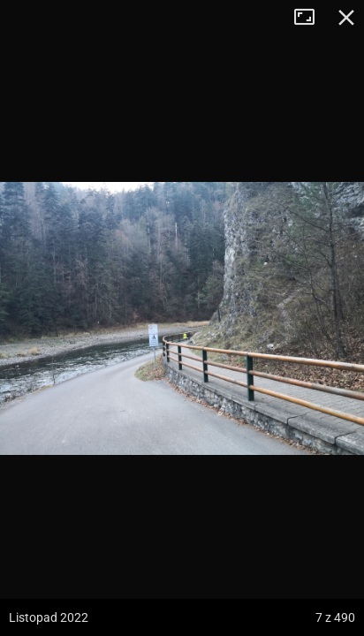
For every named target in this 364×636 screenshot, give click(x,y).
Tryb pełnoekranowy (311, 18)
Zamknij (346, 18)
